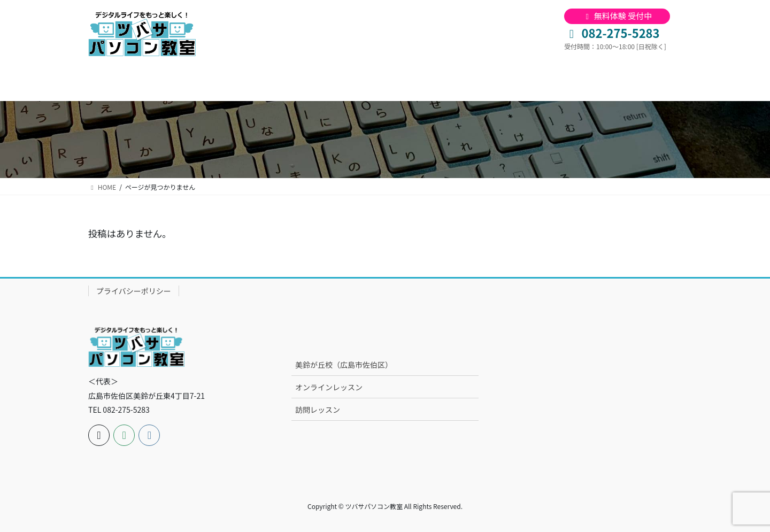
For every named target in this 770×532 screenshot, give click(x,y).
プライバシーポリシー (134, 291)
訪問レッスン (318, 410)
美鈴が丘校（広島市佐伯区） (344, 365)
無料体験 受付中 (617, 16)
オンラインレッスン (329, 387)
